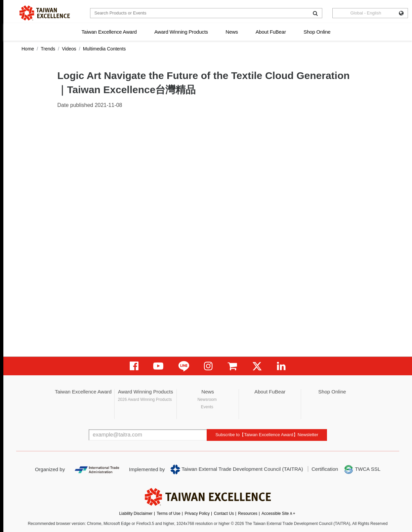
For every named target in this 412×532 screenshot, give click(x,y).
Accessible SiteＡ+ (278, 514)
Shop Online (317, 32)
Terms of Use (169, 514)
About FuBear (271, 32)
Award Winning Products (181, 32)
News (232, 32)
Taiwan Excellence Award (109, 32)
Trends (48, 49)
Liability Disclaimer (136, 514)
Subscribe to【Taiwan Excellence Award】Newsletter (267, 435)
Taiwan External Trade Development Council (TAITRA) (237, 469)
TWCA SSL (362, 469)
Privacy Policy (197, 514)
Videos (69, 49)
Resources (248, 514)
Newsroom (207, 400)
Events (207, 407)
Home (28, 49)
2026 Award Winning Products (145, 400)
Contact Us (224, 514)
